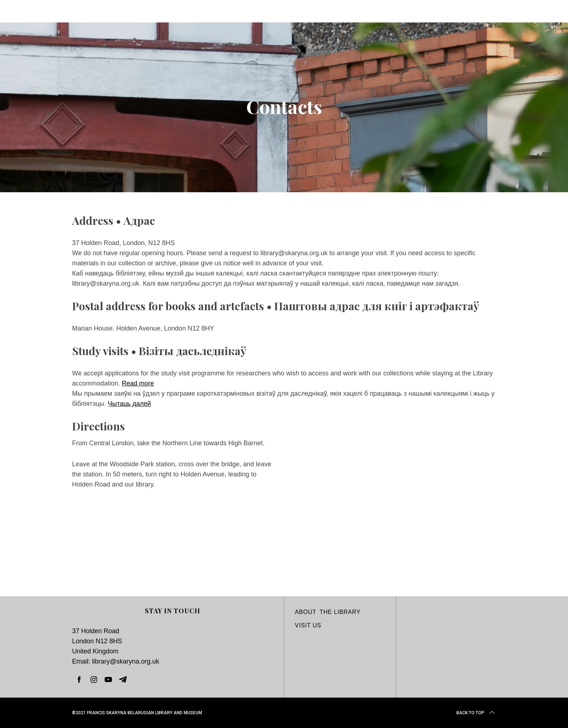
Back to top (476, 713)
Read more (138, 383)
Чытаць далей (130, 404)
